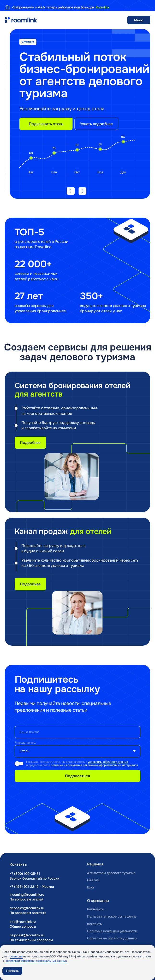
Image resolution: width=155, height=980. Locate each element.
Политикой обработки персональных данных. (36, 961)
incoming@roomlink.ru (27, 894)
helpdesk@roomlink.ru (27, 935)
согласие (16, 956)
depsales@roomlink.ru (27, 908)
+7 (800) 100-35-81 (25, 874)
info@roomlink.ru (23, 922)
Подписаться (77, 776)
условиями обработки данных (108, 762)
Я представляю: (25, 743)
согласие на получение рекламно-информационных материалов (94, 765)
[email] (78, 732)
